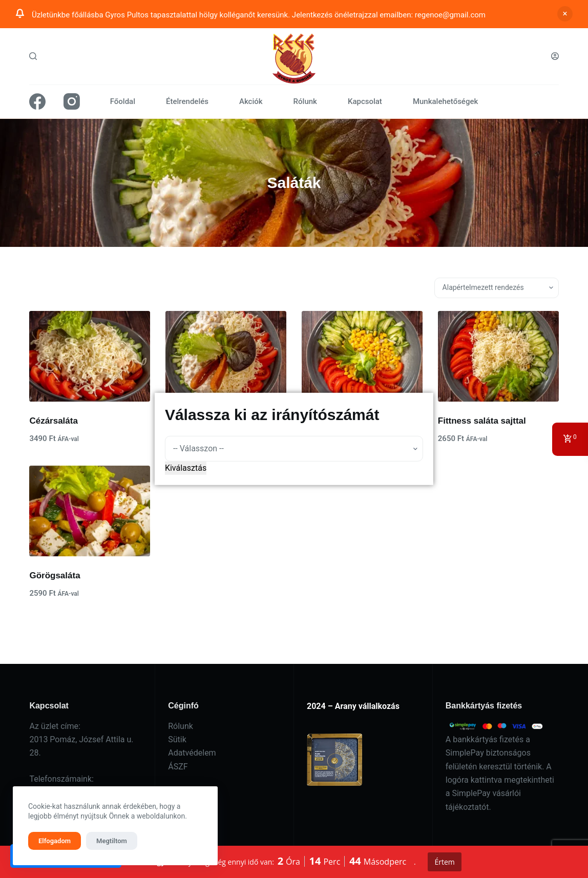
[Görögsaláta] (90, 511)
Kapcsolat (365, 101)
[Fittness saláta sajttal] (498, 356)
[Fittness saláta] (362, 356)
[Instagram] (72, 101)
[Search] (33, 56)
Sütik (177, 739)
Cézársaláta (54, 421)
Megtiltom (112, 841)
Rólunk (305, 101)
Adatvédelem (192, 753)
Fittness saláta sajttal (482, 421)
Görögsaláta (55, 576)
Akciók (251, 101)
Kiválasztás (186, 468)
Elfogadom (55, 841)
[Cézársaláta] (90, 356)
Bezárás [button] (565, 14)
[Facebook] (37, 101)
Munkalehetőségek (445, 101)
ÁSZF (178, 767)
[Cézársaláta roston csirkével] (226, 356)
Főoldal (123, 101)
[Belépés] (555, 56)
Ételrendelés (187, 101)
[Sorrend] (497, 288)
